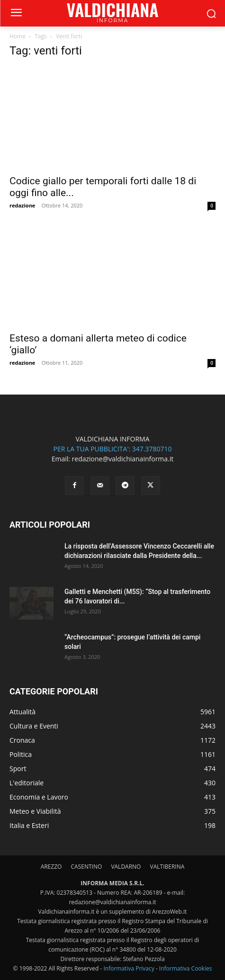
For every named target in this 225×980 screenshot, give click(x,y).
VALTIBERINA (167, 867)
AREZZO (51, 867)
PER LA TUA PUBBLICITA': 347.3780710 (112, 449)
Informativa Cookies (186, 968)
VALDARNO (126, 867)
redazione (22, 205)
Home (18, 36)
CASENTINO (86, 867)
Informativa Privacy (129, 968)
